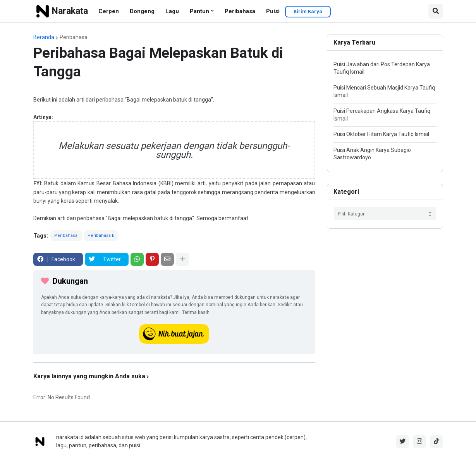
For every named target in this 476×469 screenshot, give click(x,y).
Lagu (172, 11)
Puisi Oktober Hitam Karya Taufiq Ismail (381, 134)
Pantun (199, 11)
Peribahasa (240, 11)
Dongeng (142, 11)
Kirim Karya (308, 11)
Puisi (273, 11)
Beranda (44, 37)
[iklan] (174, 362)
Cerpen (109, 11)
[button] (436, 11)
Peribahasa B (101, 235)
